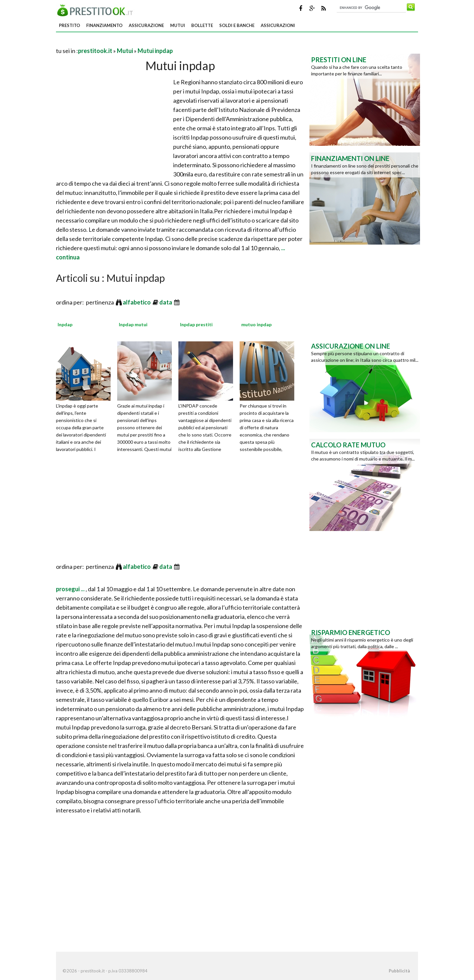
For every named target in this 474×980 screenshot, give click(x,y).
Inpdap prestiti (196, 324)
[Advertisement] (133, 43)
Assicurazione (146, 25)
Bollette (202, 25)
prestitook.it (95, 51)
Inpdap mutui (133, 324)
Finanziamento (104, 25)
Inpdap (65, 324)
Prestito (69, 25)
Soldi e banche (237, 25)
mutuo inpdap (256, 324)
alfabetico (137, 302)
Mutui (178, 25)
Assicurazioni (278, 25)
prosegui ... (71, 589)
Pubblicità (399, 971)
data (166, 302)
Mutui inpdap (155, 51)
